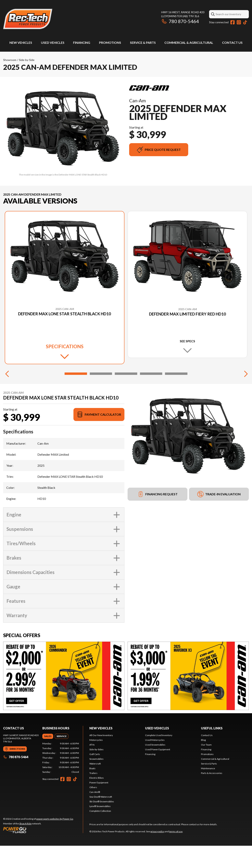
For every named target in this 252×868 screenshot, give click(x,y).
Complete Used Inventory (159, 757)
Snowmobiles (96, 781)
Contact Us (232, 42)
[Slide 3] (126, 396)
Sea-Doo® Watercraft (101, 819)
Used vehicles (157, 750)
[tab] (48, 759)
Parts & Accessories (212, 795)
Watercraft (95, 786)
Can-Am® (95, 814)
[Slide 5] (176, 396)
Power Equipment (99, 805)
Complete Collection (100, 833)
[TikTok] (245, 22)
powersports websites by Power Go (55, 841)
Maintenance (208, 791)
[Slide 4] (151, 396)
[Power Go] (38, 852)
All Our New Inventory (101, 757)
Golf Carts (95, 776)
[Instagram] (239, 22)
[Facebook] (233, 22)
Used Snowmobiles (155, 767)
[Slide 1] (76, 396)
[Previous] (7, 396)
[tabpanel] (61, 780)
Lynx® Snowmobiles (100, 828)
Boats (92, 791)
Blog (203, 762)
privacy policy (157, 854)
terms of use (176, 854)
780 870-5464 (180, 21)
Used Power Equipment (158, 772)
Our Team (206, 767)
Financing (82, 42)
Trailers (93, 795)
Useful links (212, 750)
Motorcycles (96, 762)
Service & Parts (143, 42)
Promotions (110, 42)
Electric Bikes (97, 800)
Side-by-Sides (96, 772)
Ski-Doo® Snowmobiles (102, 824)
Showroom (10, 60)
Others (93, 810)
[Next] (245, 396)
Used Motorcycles (155, 762)
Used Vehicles (53, 42)
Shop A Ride (25, 846)
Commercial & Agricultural (189, 42)
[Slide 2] (101, 396)
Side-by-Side (27, 60)
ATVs (92, 767)
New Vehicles (21, 42)
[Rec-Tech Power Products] (28, 19)
